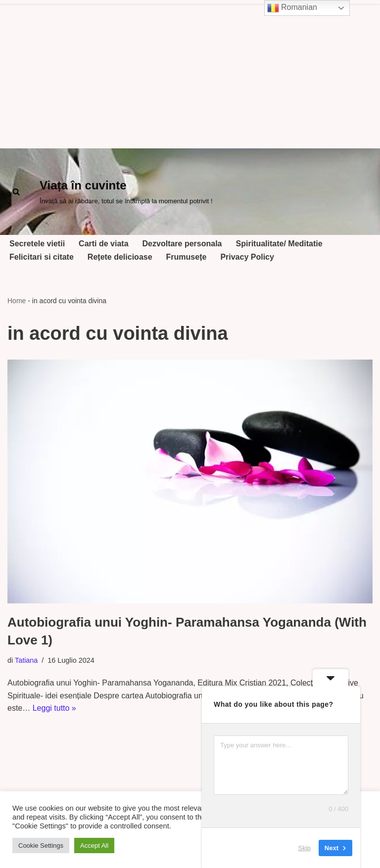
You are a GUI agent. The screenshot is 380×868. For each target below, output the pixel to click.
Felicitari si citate (42, 257)
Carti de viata (103, 244)
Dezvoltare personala (182, 244)
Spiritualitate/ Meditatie (279, 244)
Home (17, 301)
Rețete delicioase (120, 257)
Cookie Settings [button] (41, 845)
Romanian (292, 8)
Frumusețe (187, 257)
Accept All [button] (94, 845)
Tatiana (26, 660)
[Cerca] (16, 192)
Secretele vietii (37, 244)
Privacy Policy (247, 257)
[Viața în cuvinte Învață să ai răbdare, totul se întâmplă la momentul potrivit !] (126, 192)
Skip (305, 848)
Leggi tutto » (54, 708)
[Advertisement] (190, 74)
